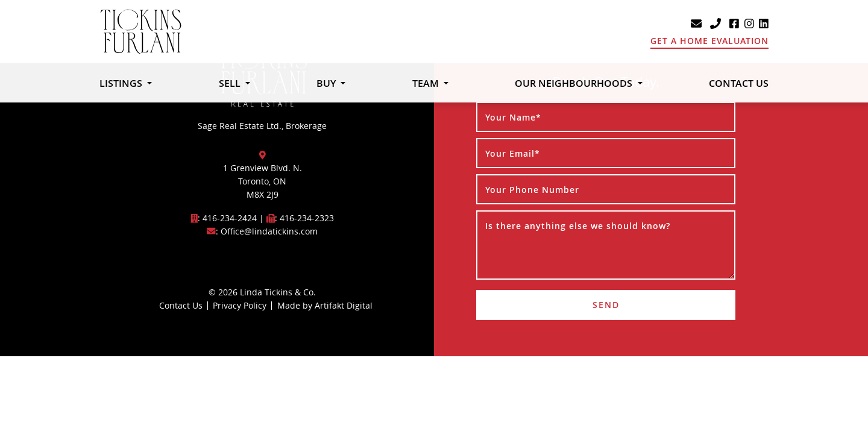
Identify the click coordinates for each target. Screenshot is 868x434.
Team (427, 83)
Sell (231, 83)
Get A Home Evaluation (709, 41)
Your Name (513, 117)
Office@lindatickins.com (269, 231)
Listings (122, 83)
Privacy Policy (240, 305)
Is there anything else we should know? (578, 226)
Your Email (513, 153)
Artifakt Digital (344, 305)
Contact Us (739, 83)
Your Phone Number (532, 190)
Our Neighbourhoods (575, 83)
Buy (327, 83)
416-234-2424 (230, 218)
